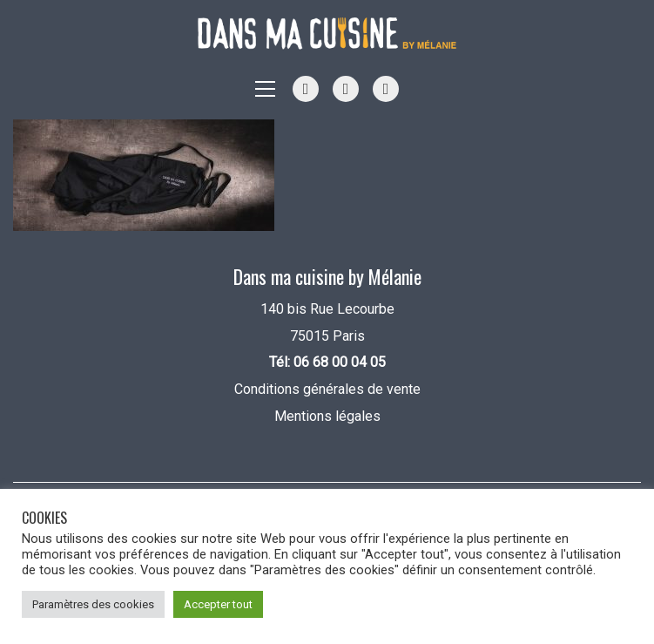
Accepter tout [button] (218, 604)
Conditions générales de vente (327, 389)
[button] (265, 89)
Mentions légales (327, 416)
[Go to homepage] (327, 34)
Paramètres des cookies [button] (93, 604)
